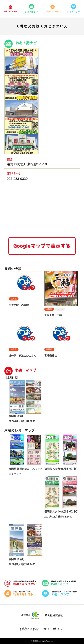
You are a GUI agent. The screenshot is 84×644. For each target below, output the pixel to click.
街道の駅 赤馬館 (19, 305)
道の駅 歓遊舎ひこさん (22, 356)
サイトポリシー (55, 629)
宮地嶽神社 (51, 356)
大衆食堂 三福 (53, 315)
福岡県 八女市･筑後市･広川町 (61, 469)
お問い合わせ (29, 629)
